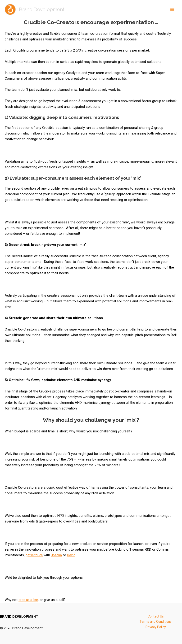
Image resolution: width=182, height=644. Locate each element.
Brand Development (45, 9)
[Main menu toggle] (172, 9)
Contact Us (156, 617)
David (73, 555)
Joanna (58, 555)
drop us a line (29, 600)
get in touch (35, 555)
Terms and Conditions (156, 622)
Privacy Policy (156, 628)
